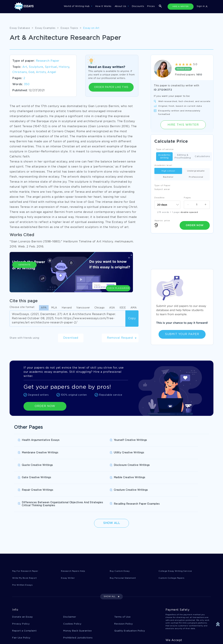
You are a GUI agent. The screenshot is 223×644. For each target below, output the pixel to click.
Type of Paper (162, 186)
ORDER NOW (45, 406)
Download (71, 338)
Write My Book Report (26, 547)
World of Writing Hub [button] (77, 6)
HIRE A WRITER (181, 7)
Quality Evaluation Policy (130, 600)
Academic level (163, 165)
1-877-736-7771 (24, 634)
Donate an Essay (23, 586)
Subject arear (162, 189)
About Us (121, 6)
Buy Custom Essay (121, 539)
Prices (151, 6)
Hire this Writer (183, 125)
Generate (24, 276)
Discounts (138, 6)
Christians (20, 72)
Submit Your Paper (182, 334)
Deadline (159, 198)
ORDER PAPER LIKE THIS (111, 87)
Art (25, 67)
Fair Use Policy (21, 607)
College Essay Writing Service (177, 539)
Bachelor (168, 177)
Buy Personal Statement (125, 547)
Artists (41, 72)
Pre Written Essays (24, 554)
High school (168, 171)
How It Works (103, 6)
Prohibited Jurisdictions (78, 607)
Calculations (202, 157)
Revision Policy (124, 593)
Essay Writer (69, 547)
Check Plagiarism (118, 275)
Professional (196, 177)
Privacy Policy (21, 593)
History (64, 67)
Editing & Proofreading (183, 156)
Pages (187, 198)
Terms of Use (122, 586)
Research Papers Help (74, 539)
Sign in (202, 6)
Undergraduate (196, 171)
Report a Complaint (24, 600)
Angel (52, 72)
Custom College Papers (173, 547)
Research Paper (48, 61)
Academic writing (164, 156)
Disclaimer (70, 586)
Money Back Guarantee (77, 600)
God (31, 72)
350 (27, 84)
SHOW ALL (110, 565)
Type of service (165, 149)
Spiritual (51, 67)
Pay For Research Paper (27, 539)
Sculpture (36, 67)
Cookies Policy (72, 593)
